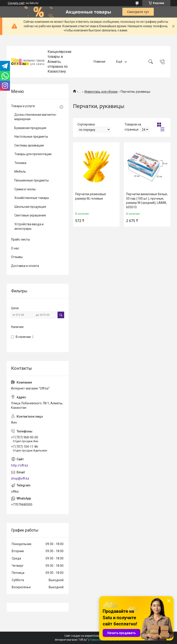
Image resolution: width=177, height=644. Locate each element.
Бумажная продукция (30, 128)
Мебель (20, 172)
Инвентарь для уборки (101, 92)
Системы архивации (29, 145)
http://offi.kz (20, 465)
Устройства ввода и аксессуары (29, 226)
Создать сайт (16, 3)
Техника (20, 163)
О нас (15, 248)
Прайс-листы (20, 239)
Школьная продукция (30, 207)
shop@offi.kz (20, 478)
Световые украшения (30, 215)
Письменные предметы (32, 180)
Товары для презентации (33, 154)
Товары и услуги (23, 106)
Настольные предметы (31, 137)
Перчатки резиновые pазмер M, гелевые (91, 196)
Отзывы (17, 257)
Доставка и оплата (25, 266)
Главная (99, 62)
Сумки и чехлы (25, 189)
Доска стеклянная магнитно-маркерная (36, 117)
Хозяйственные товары (32, 198)
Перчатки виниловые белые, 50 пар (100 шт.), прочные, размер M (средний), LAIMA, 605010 (147, 201)
